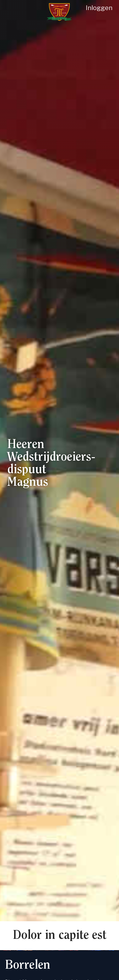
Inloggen (99, 8)
